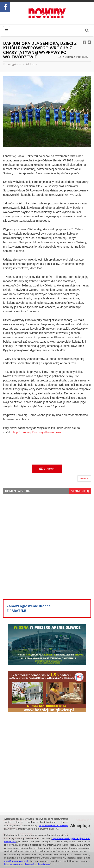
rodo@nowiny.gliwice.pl (16, 861)
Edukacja (31, 64)
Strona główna (12, 64)
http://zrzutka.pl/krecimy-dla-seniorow (37, 432)
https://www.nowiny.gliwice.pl (54, 825)
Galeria (47, 469)
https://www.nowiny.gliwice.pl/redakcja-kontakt (27, 864)
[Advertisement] (47, 546)
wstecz (84, 479)
